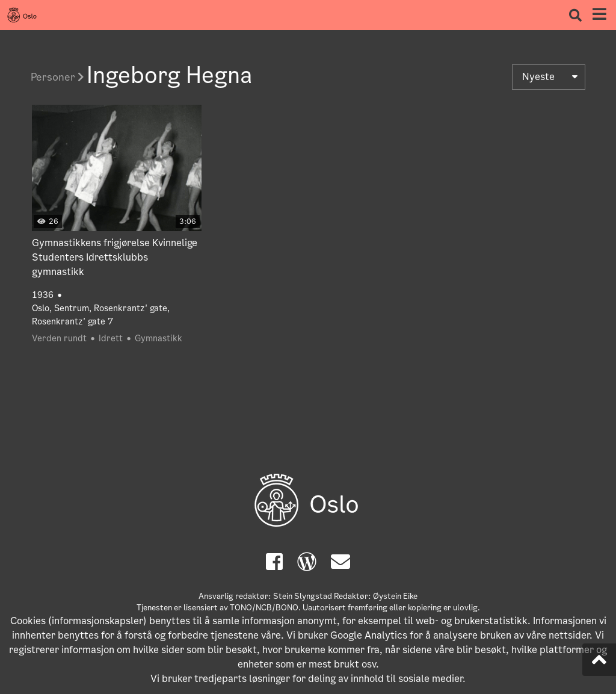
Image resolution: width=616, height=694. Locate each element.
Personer (57, 77)
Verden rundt (59, 338)
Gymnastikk (159, 338)
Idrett (111, 338)
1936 (43, 295)
